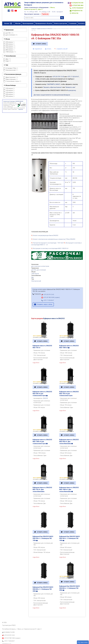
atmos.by (75, 13)
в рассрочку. (72, 90)
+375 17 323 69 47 (73, 77)
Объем (8, 39)
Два (32, 277)
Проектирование (28, 23)
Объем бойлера (10, 85)
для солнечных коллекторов (40, 266)
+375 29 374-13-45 (48, 295)
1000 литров (35, 274)
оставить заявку (41, 44)
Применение (9, 30)
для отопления (41, 270)
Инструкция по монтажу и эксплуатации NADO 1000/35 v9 (51, 248)
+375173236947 (78, 8)
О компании (73, 23)
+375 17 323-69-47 (48, 300)
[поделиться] (37, 49)
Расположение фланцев (13, 74)
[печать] (48, 49)
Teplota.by (45, 14)
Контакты (81, 23)
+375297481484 (78, 5)
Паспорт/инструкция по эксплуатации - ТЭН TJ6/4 (48, 243)
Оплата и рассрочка (60, 23)
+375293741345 (78, 3)
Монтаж (18, 23)
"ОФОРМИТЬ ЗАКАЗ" (53, 84)
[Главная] (12, 8)
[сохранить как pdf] (61, 49)
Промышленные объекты (44, 23)
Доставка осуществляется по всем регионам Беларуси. (52, 95)
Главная (34, 29)
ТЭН (7, 65)
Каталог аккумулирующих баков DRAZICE (46, 235)
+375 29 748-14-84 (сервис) (51, 297)
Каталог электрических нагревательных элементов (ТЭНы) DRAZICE (54, 239)
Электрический (36, 281)
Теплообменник (10, 56)
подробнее (36, 363)
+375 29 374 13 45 (58, 77)
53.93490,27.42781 (9, 632)
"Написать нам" (70, 87)
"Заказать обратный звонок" (53, 87)
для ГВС (34, 270)
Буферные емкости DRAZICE (44, 29)
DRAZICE (45, 398)
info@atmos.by (77, 10)
